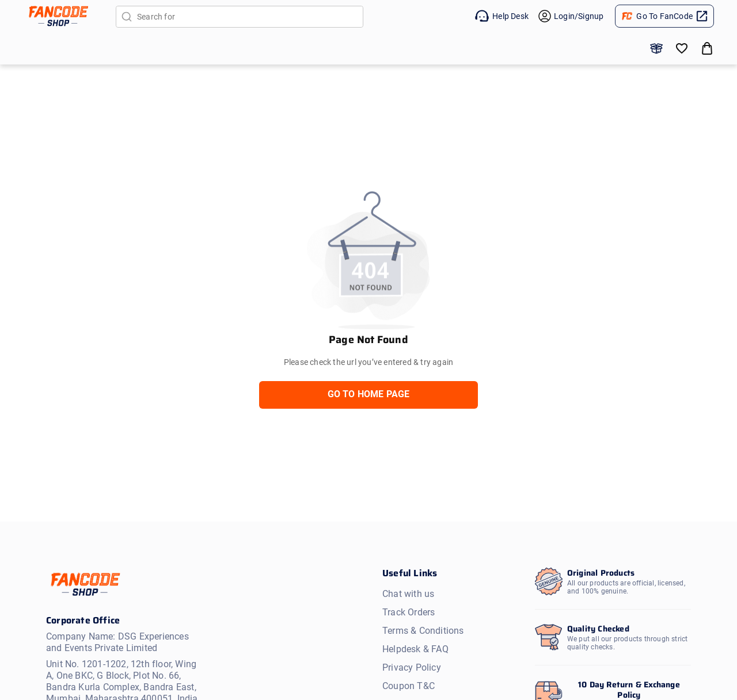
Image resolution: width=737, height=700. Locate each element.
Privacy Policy (412, 667)
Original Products (601, 573)
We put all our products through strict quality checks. (628, 643)
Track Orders (409, 612)
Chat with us (408, 594)
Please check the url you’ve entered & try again (368, 362)
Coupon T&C (409, 686)
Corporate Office (83, 621)
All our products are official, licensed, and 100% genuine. (626, 587)
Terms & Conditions (423, 631)
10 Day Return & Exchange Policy (629, 690)
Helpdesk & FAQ (415, 649)
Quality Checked (598, 629)
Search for (175, 17)
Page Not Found (368, 340)
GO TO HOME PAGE (369, 394)
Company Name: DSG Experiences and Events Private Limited (117, 642)
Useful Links (410, 573)
